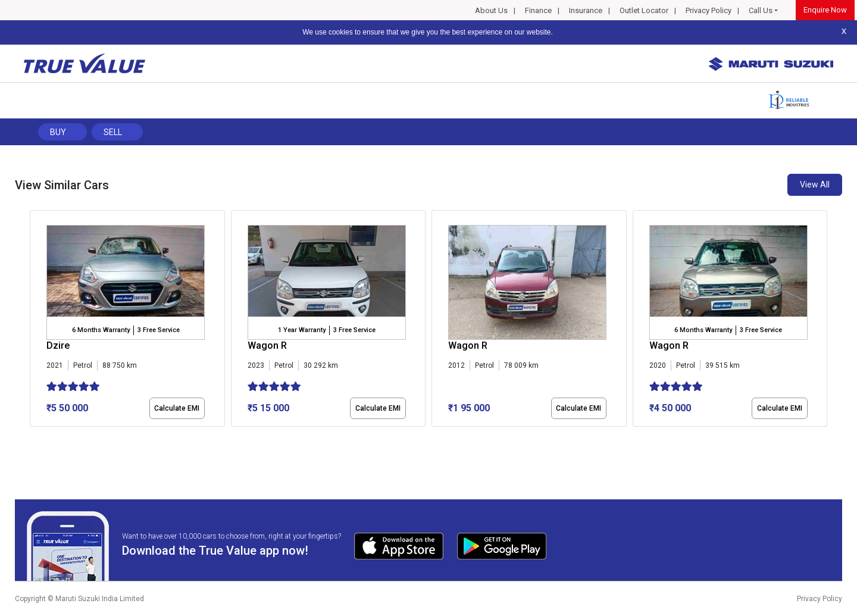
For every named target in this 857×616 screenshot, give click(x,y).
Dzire (58, 345)
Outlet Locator (644, 10)
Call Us (761, 10)
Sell (113, 132)
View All (815, 185)
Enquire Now (825, 10)
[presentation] (36, 321)
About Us (491, 10)
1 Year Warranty (302, 330)
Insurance (586, 10)
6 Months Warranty (101, 330)
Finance (538, 10)
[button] (33, 437)
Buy (58, 132)
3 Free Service (159, 330)
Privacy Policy (709, 10)
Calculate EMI (177, 408)
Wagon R (267, 345)
